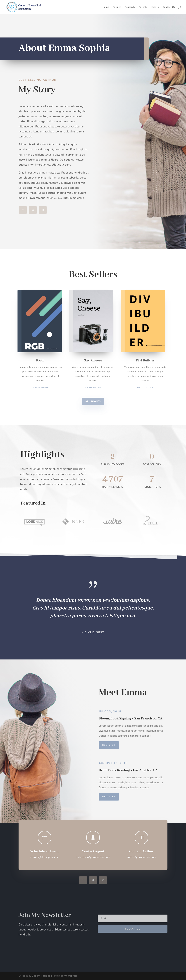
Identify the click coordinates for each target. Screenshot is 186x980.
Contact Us (169, 7)
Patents (143, 7)
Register (114, 745)
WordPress (71, 976)
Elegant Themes (41, 976)
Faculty (117, 7)
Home (106, 7)
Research (130, 7)
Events (155, 7)
